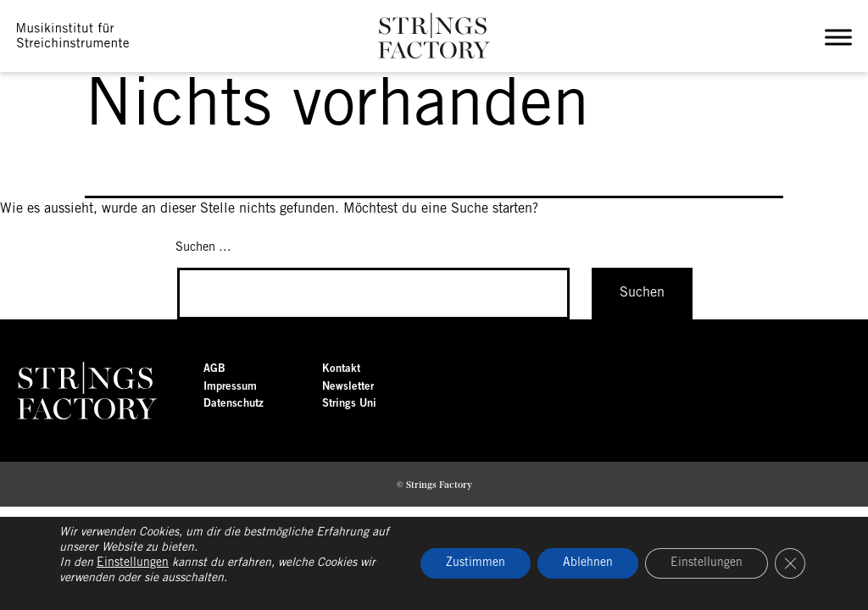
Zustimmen (476, 563)
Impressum (230, 387)
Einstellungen (133, 563)
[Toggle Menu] (842, 38)
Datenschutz (234, 404)
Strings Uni (349, 404)
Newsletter (348, 387)
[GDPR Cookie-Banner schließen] (790, 563)
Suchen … (203, 248)
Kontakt (341, 369)
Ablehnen (588, 563)
